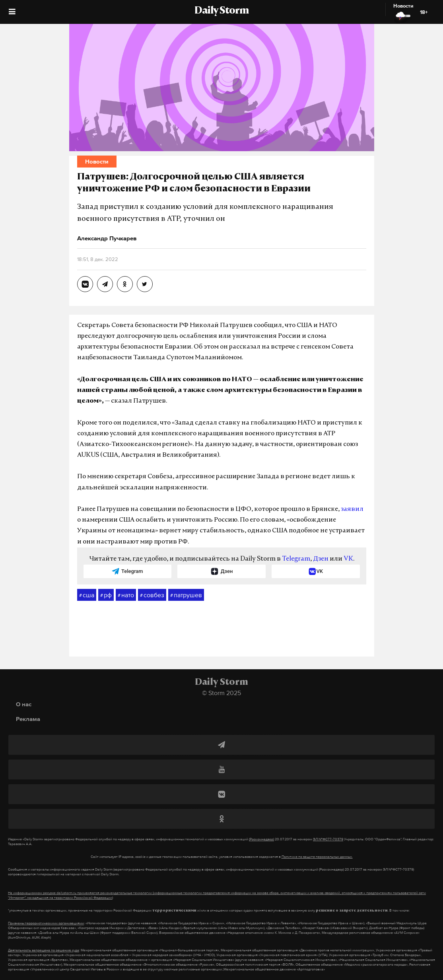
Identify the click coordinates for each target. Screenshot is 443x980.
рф (106, 595)
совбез (152, 595)
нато (126, 595)
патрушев (186, 595)
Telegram (296, 559)
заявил (352, 509)
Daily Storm (221, 11)
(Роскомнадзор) (261, 839)
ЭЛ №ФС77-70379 (328, 839)
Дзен (321, 559)
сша (87, 595)
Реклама (28, 719)
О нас (24, 704)
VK (348, 559)
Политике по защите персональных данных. (317, 857)
